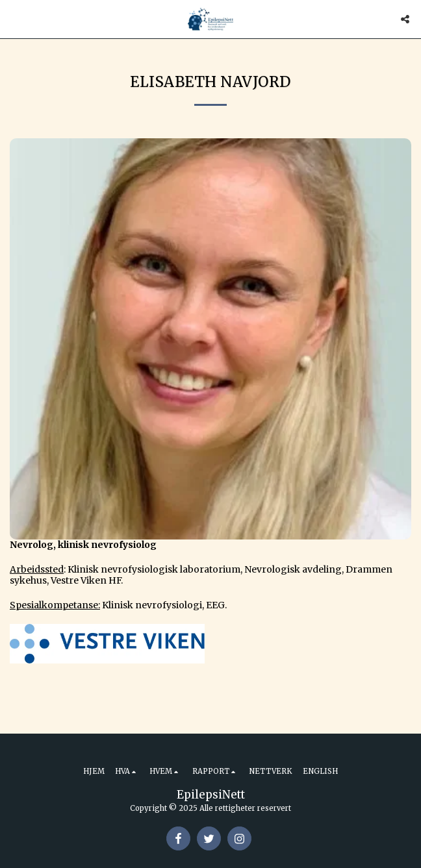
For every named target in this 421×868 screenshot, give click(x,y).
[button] (14, 19)
